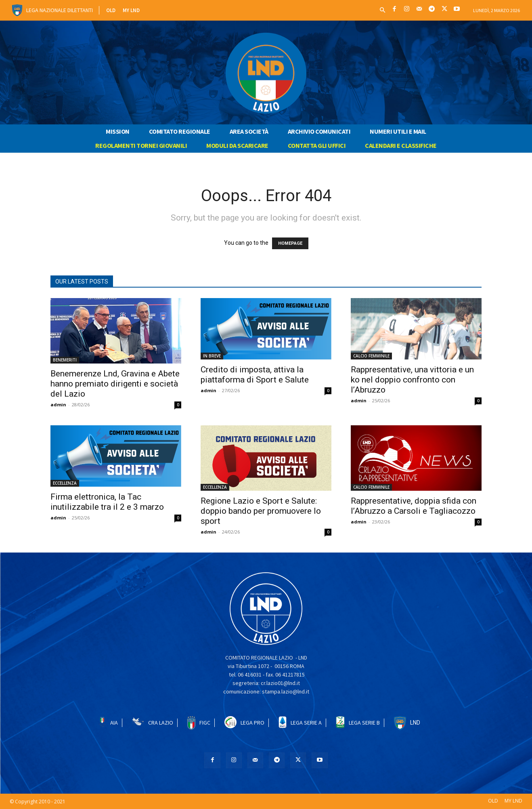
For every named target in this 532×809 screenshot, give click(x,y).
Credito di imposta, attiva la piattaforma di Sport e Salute (255, 375)
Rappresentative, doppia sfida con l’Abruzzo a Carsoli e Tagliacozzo (414, 506)
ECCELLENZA (65, 483)
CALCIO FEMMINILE (371, 356)
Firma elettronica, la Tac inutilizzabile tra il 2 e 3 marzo (107, 502)
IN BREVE (212, 356)
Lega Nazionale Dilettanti (60, 10)
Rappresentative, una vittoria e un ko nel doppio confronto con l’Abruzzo (412, 380)
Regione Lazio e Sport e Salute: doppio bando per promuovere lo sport (261, 511)
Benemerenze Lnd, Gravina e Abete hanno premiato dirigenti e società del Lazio (115, 384)
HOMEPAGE (290, 243)
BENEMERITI (65, 360)
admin (58, 404)
